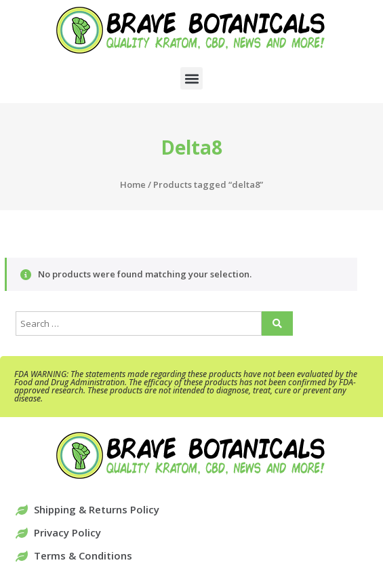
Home (133, 184)
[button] (191, 78)
